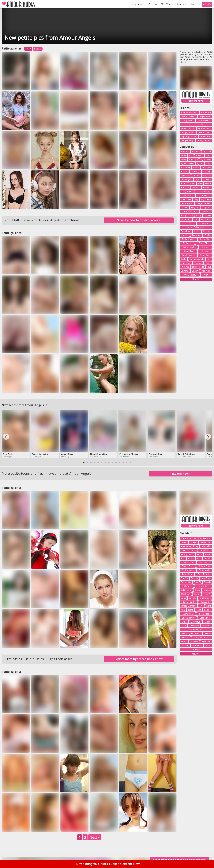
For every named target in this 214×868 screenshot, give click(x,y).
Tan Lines (186, 263)
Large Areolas (203, 203)
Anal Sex (196, 152)
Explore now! (196, 101)
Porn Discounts (196, 124)
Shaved (205, 247)
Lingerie (195, 207)
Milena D (197, 645)
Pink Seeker (204, 120)
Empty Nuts (188, 132)
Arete (208, 554)
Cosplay (207, 175)
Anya (199, 554)
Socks (184, 259)
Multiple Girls (187, 215)
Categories (182, 4)
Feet (200, 183)
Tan (209, 259)
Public (208, 235)
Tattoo (198, 263)
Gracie (197, 590)
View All (196, 279)
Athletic (199, 156)
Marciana (206, 626)
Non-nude (186, 219)
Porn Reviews (204, 128)
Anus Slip (207, 152)
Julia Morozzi (205, 598)
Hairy (196, 199)
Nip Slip (207, 215)
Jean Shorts (187, 203)
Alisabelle (206, 546)
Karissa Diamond (189, 606)
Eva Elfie (184, 578)
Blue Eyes (206, 168)
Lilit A (184, 622)
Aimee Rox (205, 538)
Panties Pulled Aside (196, 227)
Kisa (183, 610)
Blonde (196, 168)
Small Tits (205, 255)
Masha (185, 638)
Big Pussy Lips (187, 164)
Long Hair (206, 207)
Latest (28, 49)
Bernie (191, 558)
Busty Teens (204, 140)
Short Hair (188, 251)
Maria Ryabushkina (191, 634)
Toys (209, 267)
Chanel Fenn (188, 566)
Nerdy (198, 215)
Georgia (207, 582)
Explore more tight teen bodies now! (139, 659)
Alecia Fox (205, 542)
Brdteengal (206, 112)
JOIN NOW (207, 4)
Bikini (208, 164)
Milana (185, 645)
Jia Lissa (192, 598)
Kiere (209, 606)
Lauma (207, 610)
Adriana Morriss (189, 538)
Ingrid (197, 594)
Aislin (184, 542)
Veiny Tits (206, 271)
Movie (206, 211)
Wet (206, 275)
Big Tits (200, 164)
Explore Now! (180, 474)
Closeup (196, 175)
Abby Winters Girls (189, 112)
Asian (183, 156)
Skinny (205, 251)
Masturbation (189, 211)
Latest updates (138, 4)
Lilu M (207, 622)
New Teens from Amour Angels (25, 405)
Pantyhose (186, 231)
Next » (95, 837)
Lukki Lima (194, 626)
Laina (191, 610)
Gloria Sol (203, 586)
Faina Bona (206, 578)
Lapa (199, 610)
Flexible (196, 187)
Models (195, 4)
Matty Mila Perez (202, 638)
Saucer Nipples (188, 128)
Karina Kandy (189, 602)
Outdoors (206, 219)
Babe (208, 156)
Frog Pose (187, 191)
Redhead (187, 243)
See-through (189, 247)
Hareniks (207, 590)
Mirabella (196, 649)
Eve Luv (194, 578)
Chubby (207, 171)
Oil (196, 219)
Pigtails (185, 235)
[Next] (208, 437)
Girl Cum (187, 195)
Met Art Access (188, 116)
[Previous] (6, 437)
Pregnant (196, 235)
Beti (199, 558)
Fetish (208, 183)
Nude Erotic (205, 136)
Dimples (207, 179)
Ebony (184, 183)
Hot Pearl (186, 594)
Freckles (207, 187)
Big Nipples (206, 160)
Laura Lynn (188, 614)
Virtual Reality (190, 275)
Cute (197, 179)
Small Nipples (188, 255)
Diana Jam (187, 574)
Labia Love (204, 132)
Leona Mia (205, 618)
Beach (184, 160)
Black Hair (185, 168)
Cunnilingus (186, 179)
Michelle (194, 642)
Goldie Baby (186, 590)
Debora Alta (204, 570)
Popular (38, 49)
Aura (183, 558)
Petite (197, 231)
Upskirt (195, 271)
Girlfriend (204, 195)
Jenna (183, 598)
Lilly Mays (196, 622)
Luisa (183, 626)
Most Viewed (167, 4)
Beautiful (193, 160)
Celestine (204, 562)
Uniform (185, 271)
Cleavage (185, 175)
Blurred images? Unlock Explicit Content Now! (107, 864)
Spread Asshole (197, 259)
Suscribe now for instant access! (139, 220)
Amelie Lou (188, 550)
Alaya (193, 542)
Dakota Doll (204, 566)
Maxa (184, 642)
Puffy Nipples (188, 239)
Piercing (207, 231)
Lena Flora (204, 614)
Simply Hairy (188, 140)
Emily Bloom (203, 574)
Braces (184, 171)
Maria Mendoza (196, 630)
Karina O (205, 602)
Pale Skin (188, 223)
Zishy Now (187, 120)
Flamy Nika (186, 582)
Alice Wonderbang (190, 546)
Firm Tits (185, 187)
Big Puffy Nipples (189, 136)
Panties (204, 223)
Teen (208, 263)
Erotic (192, 183)
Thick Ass (185, 267)
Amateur (185, 152)
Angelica (205, 550)
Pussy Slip (205, 239)
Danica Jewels (188, 570)
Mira (208, 645)
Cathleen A (188, 562)
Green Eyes (186, 199)
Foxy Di (197, 582)
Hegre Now (205, 116)
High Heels (206, 199)
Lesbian (184, 207)
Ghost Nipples (203, 191)
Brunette (195, 171)
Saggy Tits (204, 243)
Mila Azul (206, 642)
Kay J (201, 606)
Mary (207, 634)
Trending (153, 4)
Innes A (207, 594)
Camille (207, 558)
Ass (191, 156)
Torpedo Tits (198, 267)
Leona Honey (188, 618)
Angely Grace (187, 554)
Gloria (187, 586)
